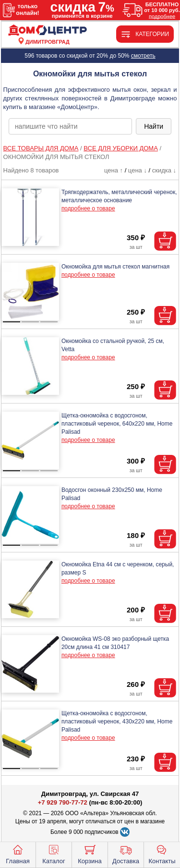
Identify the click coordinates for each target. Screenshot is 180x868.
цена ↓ (138, 170)
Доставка (126, 854)
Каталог (54, 854)
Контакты (162, 854)
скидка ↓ (164, 170)
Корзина (90, 854)
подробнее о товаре (88, 208)
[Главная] (48, 31)
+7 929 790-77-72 (63, 802)
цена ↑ (114, 170)
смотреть (143, 56)
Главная (18, 854)
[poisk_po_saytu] (70, 126)
